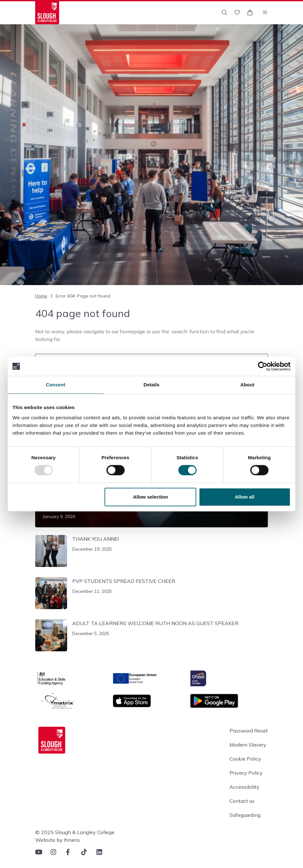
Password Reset (249, 731)
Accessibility (245, 787)
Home (41, 296)
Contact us (242, 801)
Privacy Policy (246, 773)
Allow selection (150, 497)
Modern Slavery (248, 745)
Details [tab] (151, 385)
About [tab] (247, 385)
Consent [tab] (56, 385)
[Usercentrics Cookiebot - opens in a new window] (263, 366)
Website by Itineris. (58, 840)
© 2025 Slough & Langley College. (75, 832)
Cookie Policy (245, 759)
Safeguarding (245, 815)
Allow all (245, 497)
